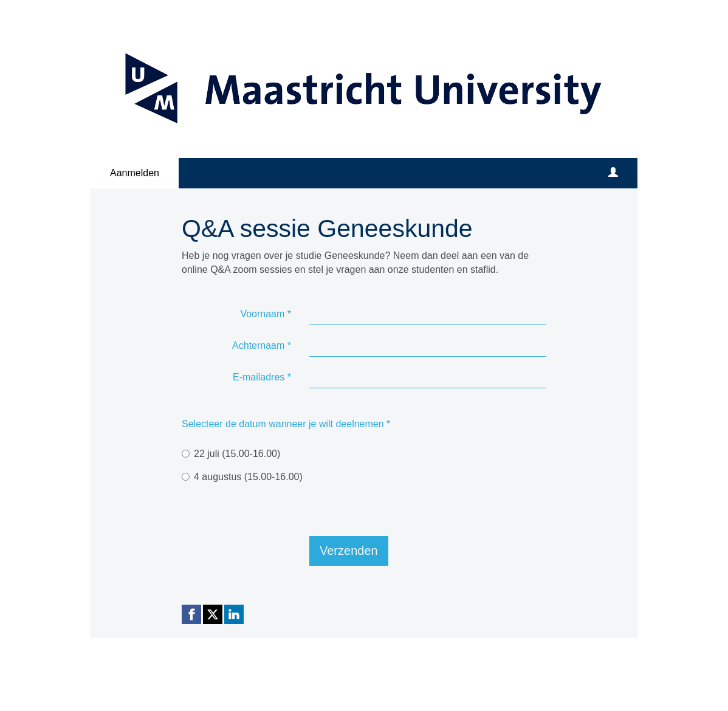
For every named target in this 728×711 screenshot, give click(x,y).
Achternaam (262, 345)
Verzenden (349, 551)
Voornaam (266, 314)
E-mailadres (262, 377)
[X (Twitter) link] (213, 614)
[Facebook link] (191, 614)
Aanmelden (135, 173)
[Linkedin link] (234, 614)
